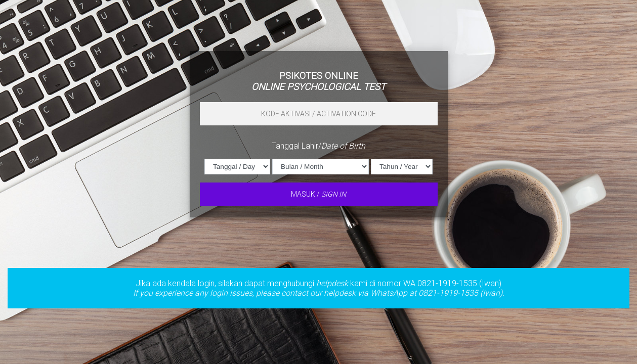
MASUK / (318, 194)
